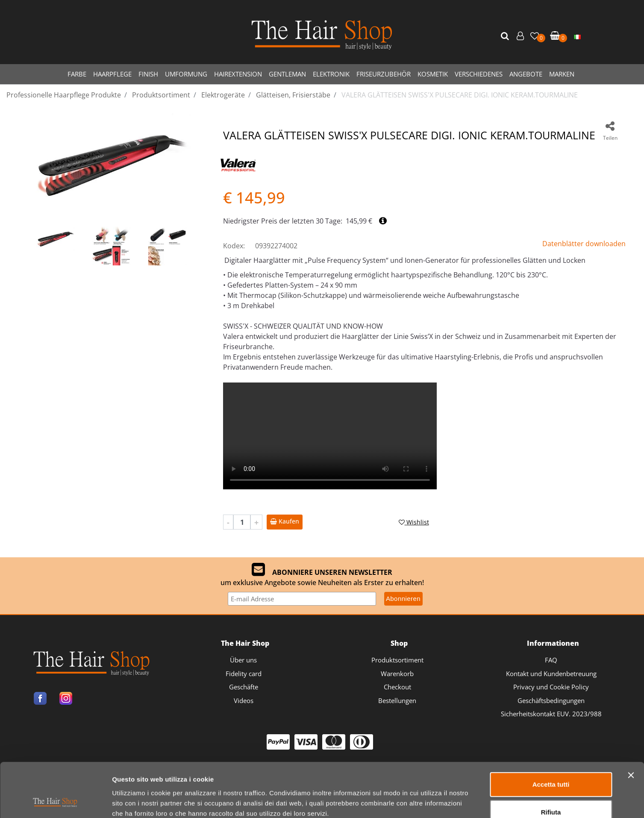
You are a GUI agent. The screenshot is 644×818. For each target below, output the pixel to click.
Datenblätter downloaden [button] (584, 244)
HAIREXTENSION (238, 74)
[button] (506, 36)
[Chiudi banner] (631, 724)
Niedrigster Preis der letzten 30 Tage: (283, 221)
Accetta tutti (551, 734)
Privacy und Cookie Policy (551, 687)
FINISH (148, 74)
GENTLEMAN (287, 74)
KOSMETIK (433, 74)
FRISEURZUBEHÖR (384, 74)
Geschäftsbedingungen (551, 700)
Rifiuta (551, 762)
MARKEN (562, 74)
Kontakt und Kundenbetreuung (551, 674)
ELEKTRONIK (331, 74)
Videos (244, 700)
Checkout (397, 687)
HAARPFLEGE (112, 74)
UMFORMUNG (186, 74)
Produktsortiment (397, 660)
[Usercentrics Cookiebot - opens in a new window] (55, 801)
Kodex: (234, 246)
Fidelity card (244, 674)
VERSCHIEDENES (479, 74)
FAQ (551, 660)
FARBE (77, 74)
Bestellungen (397, 700)
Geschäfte (244, 687)
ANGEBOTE (526, 74)
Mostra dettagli (449, 801)
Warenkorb (397, 674)
